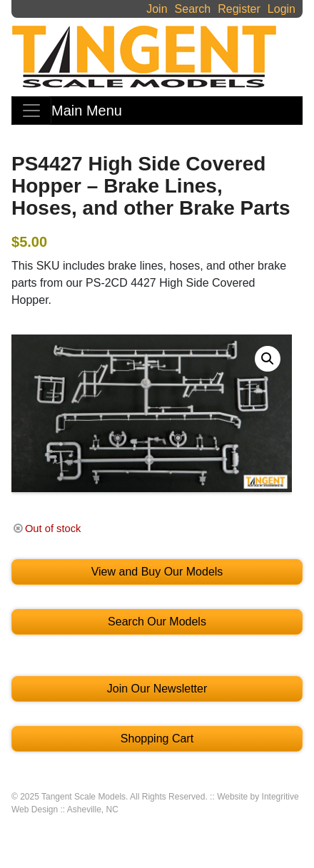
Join (157, 9)
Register (239, 9)
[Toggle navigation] (31, 111)
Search (193, 9)
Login (282, 9)
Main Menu (87, 111)
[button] (268, 359)
